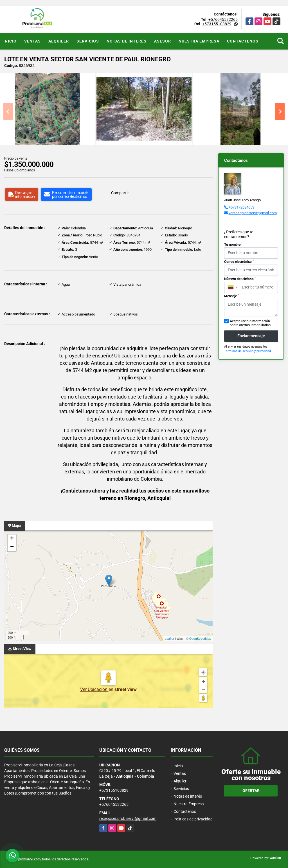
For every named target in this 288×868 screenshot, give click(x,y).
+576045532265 (223, 19)
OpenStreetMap (200, 639)
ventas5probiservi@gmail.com (253, 213)
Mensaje (231, 296)
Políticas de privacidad (193, 819)
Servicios (88, 41)
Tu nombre (233, 244)
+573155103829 (217, 24)
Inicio (10, 41)
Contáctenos (243, 41)
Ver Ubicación (94, 689)
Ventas (32, 41)
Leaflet (169, 639)
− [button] (12, 547)
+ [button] (12, 539)
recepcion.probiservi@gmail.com (128, 818)
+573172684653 (241, 207)
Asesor (163, 41)
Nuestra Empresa (199, 41)
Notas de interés (127, 41)
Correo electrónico (239, 261)
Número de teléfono (240, 279)
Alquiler (59, 41)
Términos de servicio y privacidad (247, 351)
